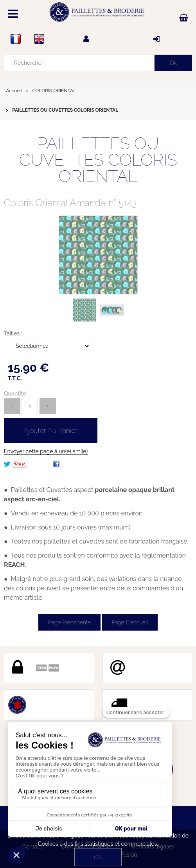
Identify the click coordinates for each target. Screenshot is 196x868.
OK (98, 857)
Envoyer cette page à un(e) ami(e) (46, 451)
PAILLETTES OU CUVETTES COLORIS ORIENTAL (98, 160)
